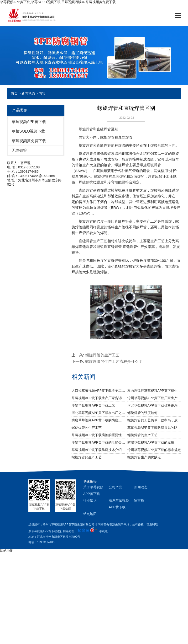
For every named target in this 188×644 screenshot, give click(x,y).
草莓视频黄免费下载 (29, 141)
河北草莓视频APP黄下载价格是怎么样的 (154, 405)
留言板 (139, 500)
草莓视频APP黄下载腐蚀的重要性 (97, 435)
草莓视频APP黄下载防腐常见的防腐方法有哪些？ (154, 428)
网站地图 (7, 551)
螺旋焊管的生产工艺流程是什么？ (114, 362)
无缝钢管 (19, 150)
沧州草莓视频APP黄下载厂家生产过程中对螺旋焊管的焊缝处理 (154, 398)
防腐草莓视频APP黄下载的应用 (151, 442)
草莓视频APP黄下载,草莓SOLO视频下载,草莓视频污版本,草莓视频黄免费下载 (58, 2)
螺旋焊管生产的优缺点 (144, 457)
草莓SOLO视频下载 (28, 131)
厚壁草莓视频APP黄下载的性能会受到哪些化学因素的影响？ (98, 442)
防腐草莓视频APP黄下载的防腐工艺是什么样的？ (98, 420)
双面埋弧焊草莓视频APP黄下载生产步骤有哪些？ (154, 391)
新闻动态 (28, 93)
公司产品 (115, 487)
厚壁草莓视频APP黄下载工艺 (93, 405)
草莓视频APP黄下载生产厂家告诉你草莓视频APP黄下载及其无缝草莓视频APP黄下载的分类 (98, 398)
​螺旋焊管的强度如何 (142, 413)
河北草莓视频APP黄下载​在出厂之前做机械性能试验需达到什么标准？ (98, 413)
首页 (14, 93)
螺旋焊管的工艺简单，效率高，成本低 (154, 420)
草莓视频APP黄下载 (29, 122)
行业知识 (90, 500)
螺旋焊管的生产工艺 (102, 355)
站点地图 (90, 514)
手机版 (104, 531)
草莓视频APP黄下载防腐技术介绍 (97, 450)
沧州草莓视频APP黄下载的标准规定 (154, 450)
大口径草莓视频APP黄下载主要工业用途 (98, 391)
